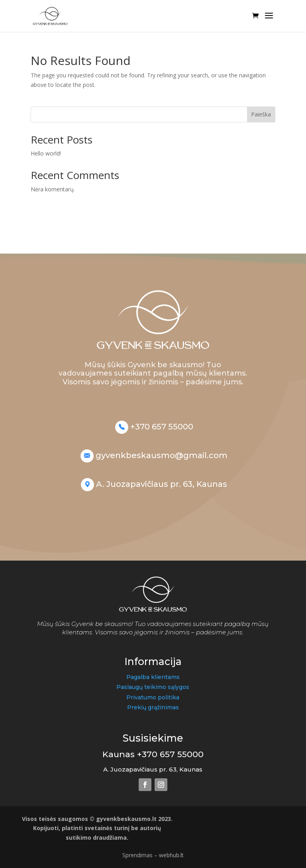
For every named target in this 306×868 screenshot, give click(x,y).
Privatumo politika (153, 697)
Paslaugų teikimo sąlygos (153, 687)
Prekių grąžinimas (153, 707)
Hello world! (46, 153)
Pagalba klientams (153, 677)
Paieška (261, 114)
